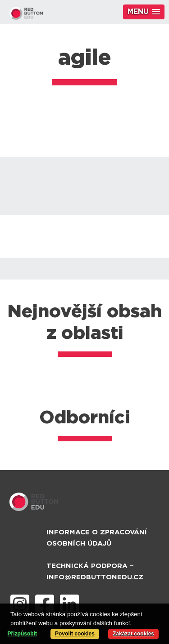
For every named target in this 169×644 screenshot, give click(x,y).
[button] (144, 12)
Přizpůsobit (22, 634)
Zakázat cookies (133, 634)
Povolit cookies (75, 634)
